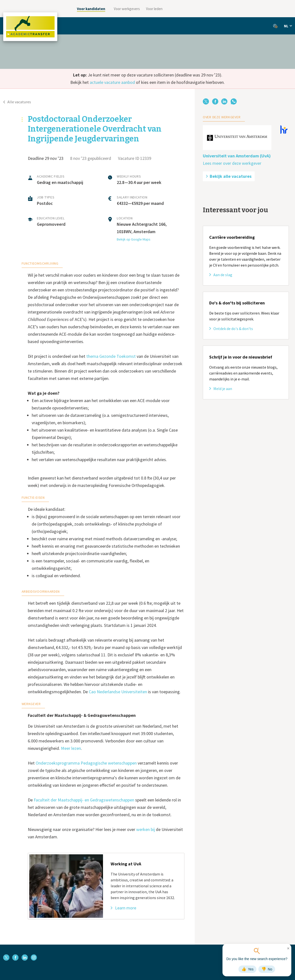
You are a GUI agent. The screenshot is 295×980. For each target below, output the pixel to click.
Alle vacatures (17, 102)
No (267, 969)
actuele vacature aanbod (112, 82)
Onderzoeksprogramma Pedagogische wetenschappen (86, 763)
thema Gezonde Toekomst (111, 356)
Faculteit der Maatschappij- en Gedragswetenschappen (84, 800)
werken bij (146, 829)
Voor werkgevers (127, 9)
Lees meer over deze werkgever (232, 163)
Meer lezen (71, 748)
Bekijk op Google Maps (134, 239)
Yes (247, 969)
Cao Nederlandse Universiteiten (118, 692)
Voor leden (154, 9)
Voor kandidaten (91, 9)
